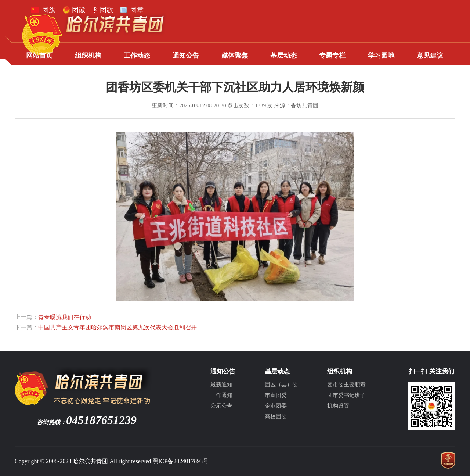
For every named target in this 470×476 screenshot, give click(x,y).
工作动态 (137, 56)
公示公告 (221, 406)
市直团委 (276, 395)
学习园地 (381, 56)
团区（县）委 (281, 384)
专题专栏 (332, 56)
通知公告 (186, 56)
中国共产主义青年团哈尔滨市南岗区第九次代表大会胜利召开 (117, 327)
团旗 (49, 10)
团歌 (106, 10)
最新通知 (221, 384)
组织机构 (88, 56)
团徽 (79, 10)
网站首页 (39, 56)
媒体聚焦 (235, 56)
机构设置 (338, 406)
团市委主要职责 (346, 384)
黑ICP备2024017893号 (180, 461)
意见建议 (430, 56)
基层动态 (283, 56)
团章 (137, 10)
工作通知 (221, 395)
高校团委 (276, 416)
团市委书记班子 (346, 395)
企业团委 (276, 406)
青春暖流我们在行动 (65, 317)
